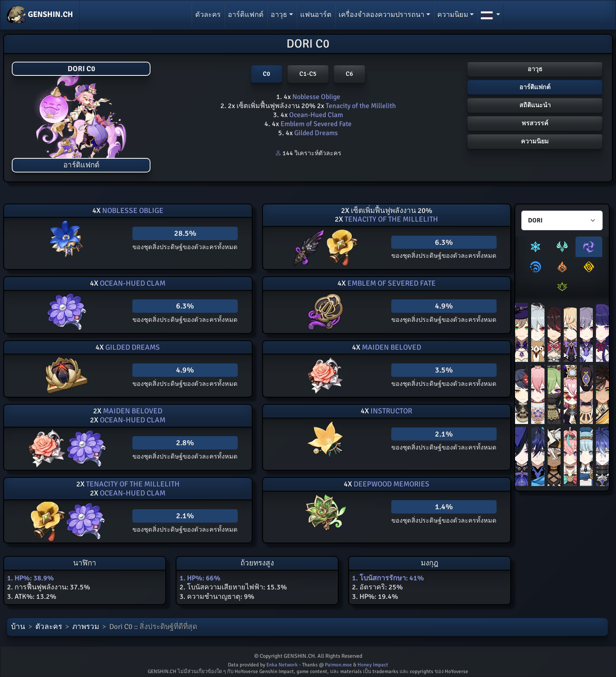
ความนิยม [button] (453, 15)
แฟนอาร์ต (316, 15)
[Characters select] (562, 220)
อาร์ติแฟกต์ (246, 15)
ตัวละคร (208, 15)
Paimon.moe (338, 665)
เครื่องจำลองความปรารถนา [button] (381, 15)
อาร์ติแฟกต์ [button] (535, 87)
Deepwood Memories (391, 484)
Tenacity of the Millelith (360, 106)
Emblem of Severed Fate (315, 124)
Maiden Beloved (391, 347)
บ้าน (18, 627)
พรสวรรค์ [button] (535, 123)
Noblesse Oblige (315, 97)
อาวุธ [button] (279, 15)
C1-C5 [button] (308, 74)
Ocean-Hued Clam (315, 115)
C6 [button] (349, 74)
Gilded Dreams (315, 133)
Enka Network (282, 665)
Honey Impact (373, 665)
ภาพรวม (86, 627)
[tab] (535, 247)
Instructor (390, 411)
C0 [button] (267, 74)
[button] (490, 15)
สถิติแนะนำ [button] (535, 105)
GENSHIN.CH (40, 15)
